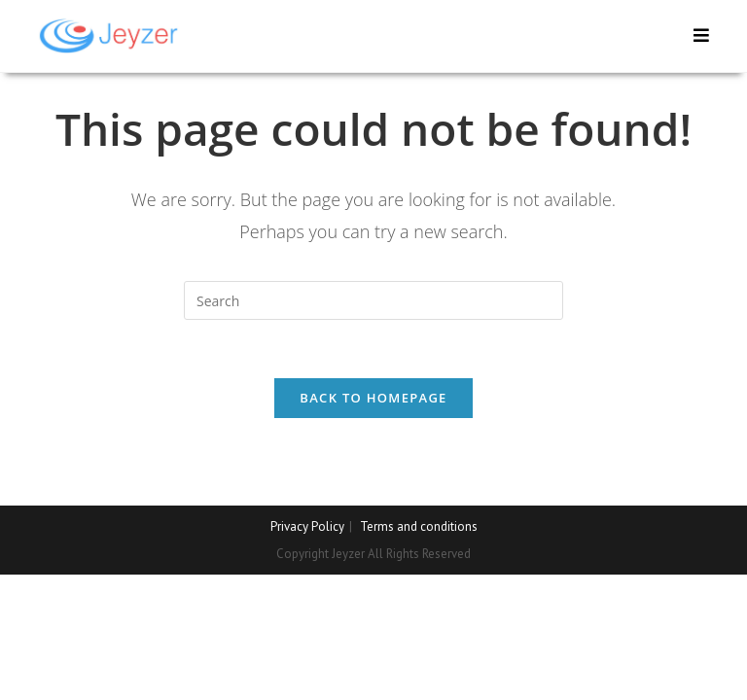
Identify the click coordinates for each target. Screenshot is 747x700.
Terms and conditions (419, 526)
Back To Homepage (373, 398)
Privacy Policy (307, 526)
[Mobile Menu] (702, 35)
